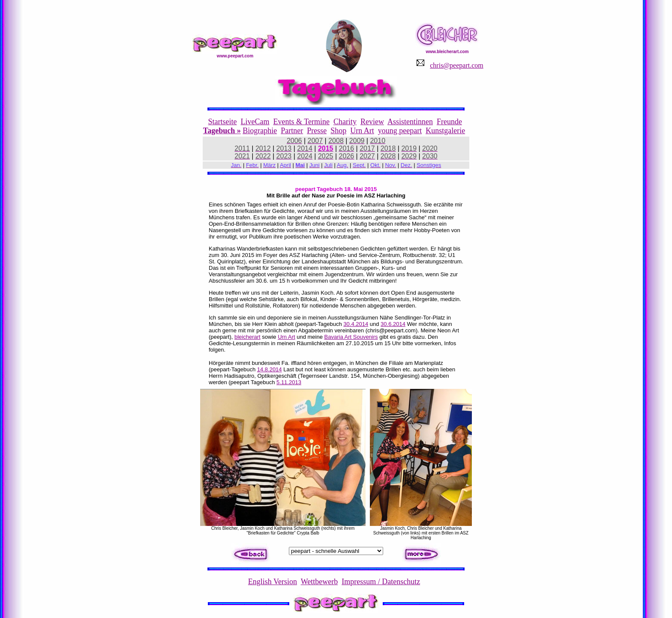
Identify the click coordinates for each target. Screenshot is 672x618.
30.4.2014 (356, 324)
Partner (292, 131)
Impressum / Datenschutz (381, 582)
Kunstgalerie (445, 131)
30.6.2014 (393, 324)
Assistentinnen (410, 122)
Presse (317, 131)
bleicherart (247, 337)
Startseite (223, 122)
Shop (338, 131)
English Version (273, 582)
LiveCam (255, 122)
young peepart (400, 131)
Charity (345, 122)
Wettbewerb (319, 582)
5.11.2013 (289, 382)
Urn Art (362, 131)
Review (372, 122)
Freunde (449, 122)
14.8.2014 (270, 369)
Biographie (260, 131)
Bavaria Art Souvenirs (351, 337)
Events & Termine (301, 122)
